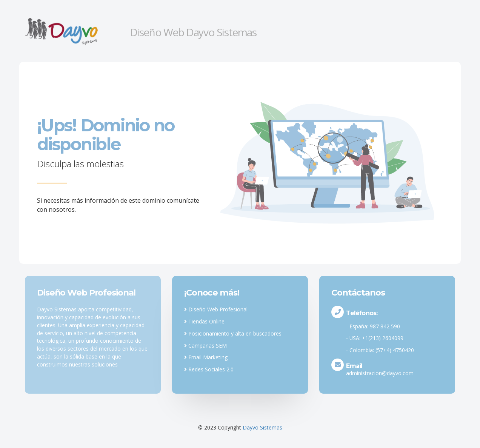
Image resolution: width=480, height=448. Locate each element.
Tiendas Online (204, 321)
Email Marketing (206, 357)
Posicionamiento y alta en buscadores (233, 333)
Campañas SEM (205, 346)
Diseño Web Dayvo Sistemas (193, 32)
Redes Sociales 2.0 (209, 369)
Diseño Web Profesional (216, 309)
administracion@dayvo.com (380, 373)
